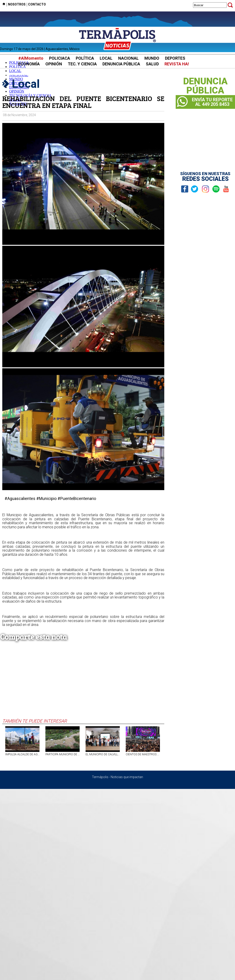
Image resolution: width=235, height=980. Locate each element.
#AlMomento (31, 58)
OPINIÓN (54, 64)
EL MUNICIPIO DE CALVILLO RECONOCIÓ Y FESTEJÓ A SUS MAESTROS (103, 754)
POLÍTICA (85, 58)
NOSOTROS (17, 4)
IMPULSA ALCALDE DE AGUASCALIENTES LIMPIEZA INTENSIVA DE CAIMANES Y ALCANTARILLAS (22, 754)
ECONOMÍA (29, 64)
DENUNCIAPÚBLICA (205, 86)
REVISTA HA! (177, 64)
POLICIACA (60, 58)
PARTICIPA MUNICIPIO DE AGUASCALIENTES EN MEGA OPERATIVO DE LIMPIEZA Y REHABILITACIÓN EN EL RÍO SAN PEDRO (63, 754)
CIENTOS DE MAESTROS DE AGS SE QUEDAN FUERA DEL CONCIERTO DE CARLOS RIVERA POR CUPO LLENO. (143, 754)
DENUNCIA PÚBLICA (121, 64)
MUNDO (152, 58)
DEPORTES (175, 58)
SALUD (152, 64)
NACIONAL (128, 58)
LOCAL (106, 58)
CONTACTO (37, 4)
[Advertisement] (81, 684)
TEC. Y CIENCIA (82, 64)
